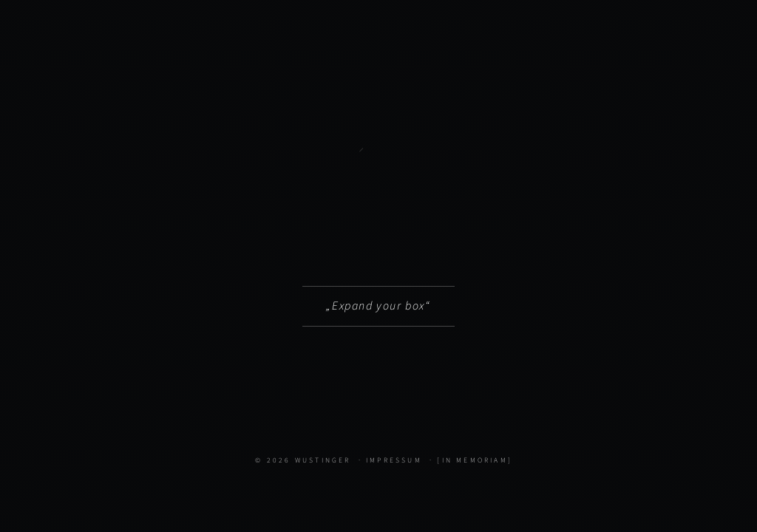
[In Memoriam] (475, 460)
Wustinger (323, 460)
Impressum (394, 460)
